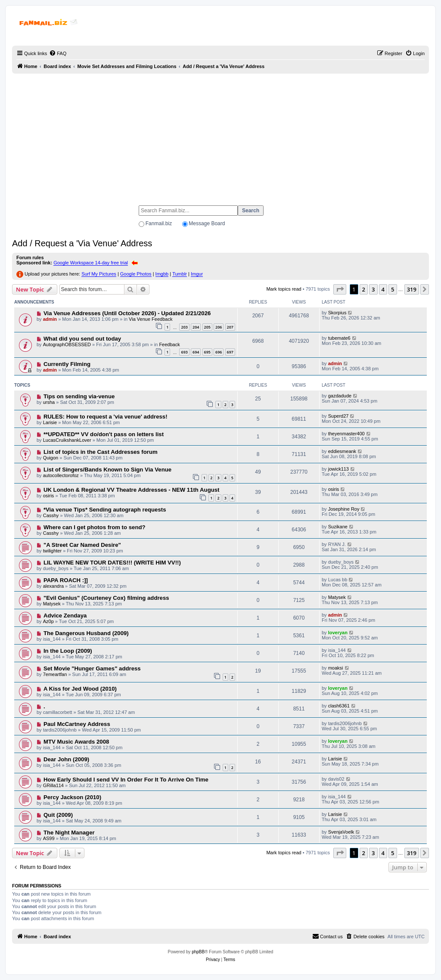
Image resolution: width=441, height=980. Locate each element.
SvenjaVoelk (341, 832)
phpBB (198, 952)
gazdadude (340, 396)
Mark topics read (284, 289)
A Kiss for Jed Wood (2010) (80, 689)
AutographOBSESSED (67, 344)
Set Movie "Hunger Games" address (92, 668)
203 (184, 327)
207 (230, 327)
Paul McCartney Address (77, 724)
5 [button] (393, 289)
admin (50, 319)
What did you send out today (82, 339)
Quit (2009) (58, 815)
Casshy (51, 515)
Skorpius (337, 313)
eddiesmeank (342, 451)
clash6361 (339, 706)
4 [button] (383, 289)
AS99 (49, 838)
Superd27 (339, 416)
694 (196, 352)
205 (207, 327)
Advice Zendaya (65, 616)
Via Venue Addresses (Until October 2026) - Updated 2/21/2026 (127, 313)
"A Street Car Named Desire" (82, 545)
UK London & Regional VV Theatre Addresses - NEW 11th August (132, 490)
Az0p (48, 621)
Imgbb (162, 274)
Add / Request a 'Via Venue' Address (82, 243)
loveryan (338, 633)
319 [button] (412, 289)
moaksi (336, 668)
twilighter (52, 551)
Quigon (51, 458)
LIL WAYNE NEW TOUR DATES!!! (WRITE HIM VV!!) (112, 563)
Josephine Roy (344, 509)
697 (230, 352)
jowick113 (339, 469)
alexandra (53, 586)
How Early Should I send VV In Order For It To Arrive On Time (126, 780)
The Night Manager (69, 833)
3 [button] (373, 289)
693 (184, 352)
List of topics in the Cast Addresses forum (101, 452)
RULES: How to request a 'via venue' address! (106, 417)
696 (219, 352)
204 (196, 327)
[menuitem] (58, 53)
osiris (49, 496)
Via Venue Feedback (151, 319)
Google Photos (136, 274)
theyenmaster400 (346, 434)
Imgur (197, 274)
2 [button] (364, 289)
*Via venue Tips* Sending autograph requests (105, 510)
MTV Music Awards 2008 (76, 742)
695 (207, 352)
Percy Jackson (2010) (72, 797)
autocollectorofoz (61, 475)
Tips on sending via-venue (79, 396)
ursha (49, 402)
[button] (340, 289)
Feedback (169, 344)
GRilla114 (53, 785)
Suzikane (338, 527)
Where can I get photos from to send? (95, 527)
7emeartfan (55, 674)
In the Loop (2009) (68, 651)
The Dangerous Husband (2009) (86, 633)
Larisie (50, 422)
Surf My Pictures (99, 274)
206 (219, 327)
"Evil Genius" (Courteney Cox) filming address (106, 598)
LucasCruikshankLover (67, 440)
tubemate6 (339, 338)
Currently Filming (67, 364)
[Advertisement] (220, 136)
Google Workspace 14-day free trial (91, 263)
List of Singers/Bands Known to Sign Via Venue (107, 470)
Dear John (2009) (66, 759)
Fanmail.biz (159, 223)
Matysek (52, 604)
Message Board (207, 223)
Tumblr (180, 274)
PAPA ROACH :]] (66, 580)
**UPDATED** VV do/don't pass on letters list (104, 434)
